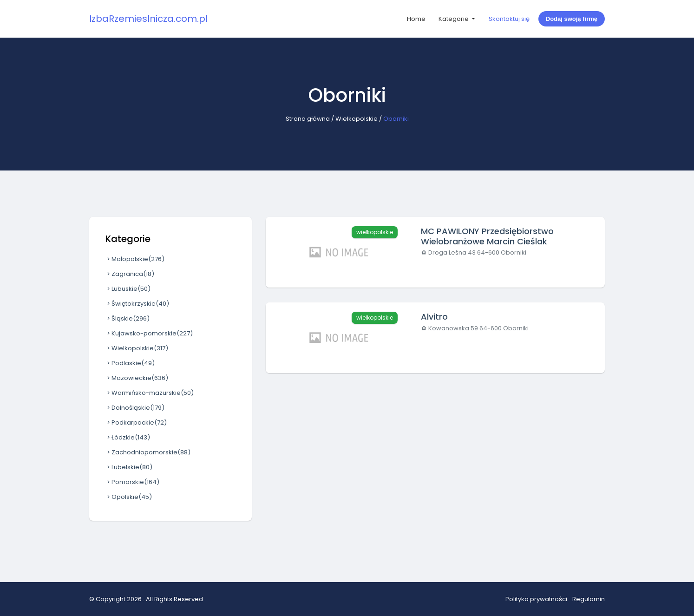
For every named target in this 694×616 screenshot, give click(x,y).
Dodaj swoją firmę (572, 19)
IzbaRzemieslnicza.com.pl (148, 19)
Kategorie (454, 19)
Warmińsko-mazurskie (150, 393)
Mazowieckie (137, 378)
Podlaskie (130, 363)
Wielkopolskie (357, 119)
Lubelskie (129, 467)
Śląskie (128, 318)
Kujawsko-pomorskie (149, 333)
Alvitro (434, 317)
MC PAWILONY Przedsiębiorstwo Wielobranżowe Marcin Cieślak (487, 236)
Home (416, 19)
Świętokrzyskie (137, 304)
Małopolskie (135, 259)
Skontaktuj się (509, 19)
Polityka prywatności (536, 599)
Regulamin (589, 599)
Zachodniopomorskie (148, 452)
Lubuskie (128, 289)
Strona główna (308, 119)
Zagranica (130, 274)
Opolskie (129, 497)
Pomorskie (132, 482)
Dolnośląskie (135, 408)
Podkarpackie (136, 423)
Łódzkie (128, 437)
